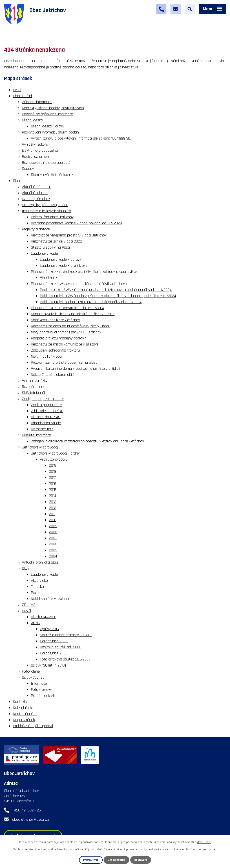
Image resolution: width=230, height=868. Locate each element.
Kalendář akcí (24, 708)
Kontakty (20, 702)
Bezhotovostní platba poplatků (46, 163)
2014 (53, 496)
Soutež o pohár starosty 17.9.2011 (66, 635)
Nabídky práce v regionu (50, 599)
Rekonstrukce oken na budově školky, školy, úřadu (71, 326)
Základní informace (37, 102)
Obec (17, 181)
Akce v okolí (40, 580)
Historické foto (42, 429)
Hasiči (26, 611)
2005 (53, 550)
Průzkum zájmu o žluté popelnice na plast (64, 362)
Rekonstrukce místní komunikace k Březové (65, 344)
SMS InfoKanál (33, 393)
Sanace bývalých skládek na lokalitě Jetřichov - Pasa (73, 314)
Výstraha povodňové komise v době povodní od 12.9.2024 (76, 223)
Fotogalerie (31, 671)
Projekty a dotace (36, 229)
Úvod (17, 90)
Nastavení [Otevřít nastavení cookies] (141, 860)
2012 (53, 508)
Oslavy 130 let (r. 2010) (48, 665)
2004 (53, 556)
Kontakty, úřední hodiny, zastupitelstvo (53, 108)
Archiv (36, 623)
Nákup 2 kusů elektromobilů (53, 375)
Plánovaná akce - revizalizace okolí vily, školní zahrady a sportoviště (84, 272)
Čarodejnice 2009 (54, 641)
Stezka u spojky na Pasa (50, 247)
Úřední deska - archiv (48, 126)
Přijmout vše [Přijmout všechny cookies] (91, 860)
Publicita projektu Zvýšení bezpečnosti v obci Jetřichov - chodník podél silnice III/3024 (108, 296)
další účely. (204, 842)
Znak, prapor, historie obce (43, 399)
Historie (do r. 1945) (46, 417)
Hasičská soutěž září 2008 (61, 647)
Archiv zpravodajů (54, 459)
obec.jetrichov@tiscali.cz (31, 819)
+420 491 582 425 (27, 810)
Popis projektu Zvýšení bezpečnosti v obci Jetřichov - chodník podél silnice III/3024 (106, 290)
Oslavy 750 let (33, 677)
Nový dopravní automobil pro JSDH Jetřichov (66, 332)
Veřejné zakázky (35, 381)
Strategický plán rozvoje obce (45, 205)
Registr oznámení (36, 156)
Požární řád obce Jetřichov (52, 217)
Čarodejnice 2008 (54, 653)
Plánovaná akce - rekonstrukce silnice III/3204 (68, 308)
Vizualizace (48, 278)
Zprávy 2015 (49, 629)
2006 (53, 544)
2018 (53, 471)
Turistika (37, 587)
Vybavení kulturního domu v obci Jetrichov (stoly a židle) (75, 368)
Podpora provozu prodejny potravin (59, 338)
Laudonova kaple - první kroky (64, 266)
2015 (53, 490)
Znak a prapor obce (46, 405)
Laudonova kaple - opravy (61, 259)
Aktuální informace (37, 187)
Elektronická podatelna (40, 150)
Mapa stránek (24, 720)
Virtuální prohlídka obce (40, 562)
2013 (53, 502)
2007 (53, 538)
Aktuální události (35, 193)
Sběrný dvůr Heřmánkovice (52, 175)
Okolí (25, 568)
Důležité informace (36, 435)
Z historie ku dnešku (47, 411)
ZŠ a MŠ (29, 605)
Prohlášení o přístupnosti (33, 726)
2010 (53, 520)
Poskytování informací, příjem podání (51, 132)
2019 (53, 465)
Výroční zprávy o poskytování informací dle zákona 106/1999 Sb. (81, 138)
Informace (39, 683)
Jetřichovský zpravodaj (40, 447)
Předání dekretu (44, 696)
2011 (52, 514)
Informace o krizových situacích (46, 211)
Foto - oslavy (41, 690)
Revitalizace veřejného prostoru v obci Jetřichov (69, 235)
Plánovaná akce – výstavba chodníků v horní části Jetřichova (79, 284)
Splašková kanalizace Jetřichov (55, 320)
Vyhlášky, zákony (35, 144)
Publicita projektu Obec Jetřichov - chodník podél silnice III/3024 (91, 302)
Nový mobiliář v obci (46, 356)
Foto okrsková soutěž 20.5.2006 (65, 659)
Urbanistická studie (46, 423)
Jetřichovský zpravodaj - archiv (55, 453)
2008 (53, 532)
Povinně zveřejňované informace (48, 114)
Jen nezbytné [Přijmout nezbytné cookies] (117, 860)
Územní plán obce (36, 199)
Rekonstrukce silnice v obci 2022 (56, 241)
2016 (53, 484)
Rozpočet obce (34, 387)
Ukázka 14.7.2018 (44, 617)
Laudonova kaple (44, 253)
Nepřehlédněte (25, 714)
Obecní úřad (22, 96)
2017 (52, 478)
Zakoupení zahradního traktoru (55, 350)
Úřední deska (32, 120)
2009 (53, 526)
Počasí (36, 593)
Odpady (28, 169)
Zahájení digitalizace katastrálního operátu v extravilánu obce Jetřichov (87, 441)
